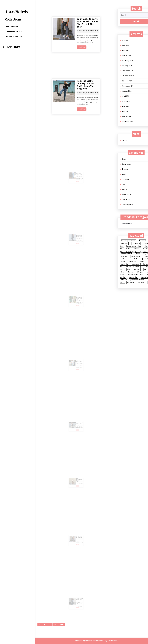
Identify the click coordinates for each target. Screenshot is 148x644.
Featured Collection (14, 36)
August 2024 (127, 91)
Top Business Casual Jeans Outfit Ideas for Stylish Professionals (78, 597)
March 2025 (126, 56)
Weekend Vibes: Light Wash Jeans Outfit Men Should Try (78, 359)
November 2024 (128, 76)
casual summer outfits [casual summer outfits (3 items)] (134, 246)
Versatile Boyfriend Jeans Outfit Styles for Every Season (78, 534)
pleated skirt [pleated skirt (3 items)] (136, 264)
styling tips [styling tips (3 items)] (140, 272)
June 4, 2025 (77, 535)
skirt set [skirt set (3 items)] (130, 272)
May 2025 (125, 45)
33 (55, 624)
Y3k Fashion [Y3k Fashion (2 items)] (131, 282)
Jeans (124, 174)
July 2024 (125, 96)
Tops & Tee (126, 200)
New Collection (12, 27)
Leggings (125, 179)
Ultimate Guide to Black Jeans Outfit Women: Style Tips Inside (78, 233)
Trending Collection (14, 31)
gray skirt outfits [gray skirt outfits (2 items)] (131, 251)
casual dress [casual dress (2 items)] (136, 243)
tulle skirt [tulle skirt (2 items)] (124, 280)
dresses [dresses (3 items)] (136, 249)
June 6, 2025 (77, 173)
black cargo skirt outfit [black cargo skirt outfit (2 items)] (128, 241)
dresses (125, 169)
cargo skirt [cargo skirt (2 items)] (125, 243)
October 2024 (127, 81)
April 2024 (126, 111)
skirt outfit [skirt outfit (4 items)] (137, 269)
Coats (124, 159)
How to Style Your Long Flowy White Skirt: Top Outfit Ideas (78, 295)
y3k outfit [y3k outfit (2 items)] (141, 282)
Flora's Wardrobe (17, 12)
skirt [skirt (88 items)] (128, 269)
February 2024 (127, 121)
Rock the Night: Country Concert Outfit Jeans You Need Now (79, 112)
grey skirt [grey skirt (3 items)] (143, 251)
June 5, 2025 (77, 360)
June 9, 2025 (78, 52)
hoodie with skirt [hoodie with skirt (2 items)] (127, 254)
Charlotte (79, 297)
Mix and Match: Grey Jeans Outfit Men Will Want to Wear (78, 420)
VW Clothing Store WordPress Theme (90, 641)
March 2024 (126, 116)
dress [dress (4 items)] (128, 249)
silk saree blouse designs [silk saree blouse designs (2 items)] (134, 267)
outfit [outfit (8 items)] (123, 262)
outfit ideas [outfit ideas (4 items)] (132, 262)
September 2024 (128, 86)
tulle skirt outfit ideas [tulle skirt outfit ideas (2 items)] (138, 280)
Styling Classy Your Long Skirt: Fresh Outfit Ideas (78, 477)
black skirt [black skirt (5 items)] (143, 241)
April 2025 (126, 50)
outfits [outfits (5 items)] (142, 262)
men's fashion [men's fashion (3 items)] (135, 259)
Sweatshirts (126, 194)
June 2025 (126, 40)
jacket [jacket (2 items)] (138, 254)
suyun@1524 (81, 52)
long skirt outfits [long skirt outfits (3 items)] (136, 256)
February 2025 (127, 61)
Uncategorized (128, 205)
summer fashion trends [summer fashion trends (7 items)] (136, 275)
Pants (124, 184)
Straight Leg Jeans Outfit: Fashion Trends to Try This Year (78, 171)
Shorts (124, 189)
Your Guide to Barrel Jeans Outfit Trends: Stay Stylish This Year (79, 50)
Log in (124, 140)
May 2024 (125, 106)
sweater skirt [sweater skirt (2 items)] (133, 277)
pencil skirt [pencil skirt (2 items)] (125, 264)
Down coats (126, 164)
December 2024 (128, 71)
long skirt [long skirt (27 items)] (124, 256)
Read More (78, 57)
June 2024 (126, 101)
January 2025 (127, 66)
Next (62, 624)
